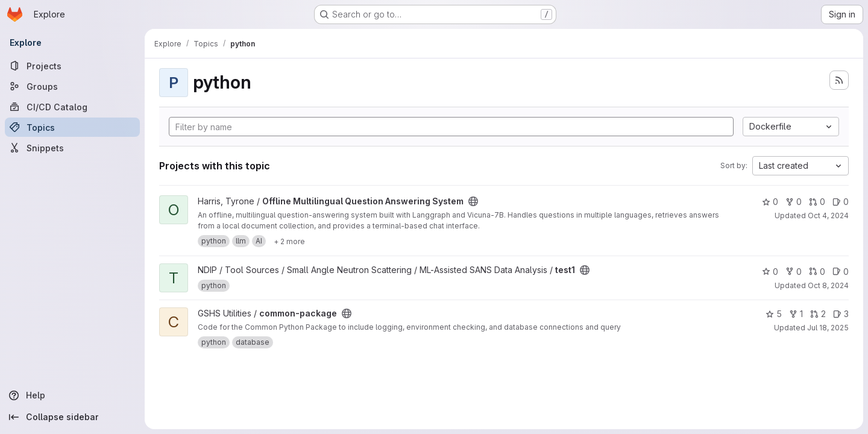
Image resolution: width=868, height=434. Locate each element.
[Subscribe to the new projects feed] (839, 80)
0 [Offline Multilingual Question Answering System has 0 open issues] (841, 202)
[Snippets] (72, 148)
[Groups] (72, 86)
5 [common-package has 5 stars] (774, 314)
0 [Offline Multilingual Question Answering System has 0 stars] (770, 202)
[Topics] (72, 127)
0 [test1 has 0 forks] (794, 272)
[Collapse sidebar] (72, 417)
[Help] (72, 395)
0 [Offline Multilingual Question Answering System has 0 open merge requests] (817, 202)
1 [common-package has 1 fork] (796, 314)
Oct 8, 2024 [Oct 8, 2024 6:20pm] (828, 285)
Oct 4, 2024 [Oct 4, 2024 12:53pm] (828, 215)
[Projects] (72, 66)
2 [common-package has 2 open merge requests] (818, 314)
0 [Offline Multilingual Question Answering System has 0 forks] (794, 202)
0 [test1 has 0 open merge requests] (817, 272)
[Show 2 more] (289, 241)
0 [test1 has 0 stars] (770, 272)
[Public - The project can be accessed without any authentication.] (473, 201)
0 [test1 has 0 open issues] (841, 272)
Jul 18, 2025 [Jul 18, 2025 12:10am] (828, 328)
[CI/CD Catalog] (72, 107)
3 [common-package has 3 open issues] (841, 314)
